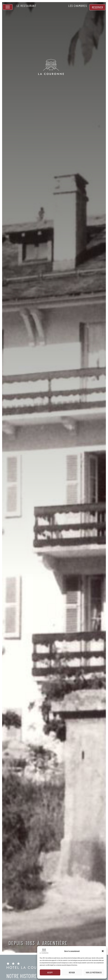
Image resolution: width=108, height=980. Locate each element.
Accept (50, 972)
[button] (103, 951)
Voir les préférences (94, 972)
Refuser (72, 972)
